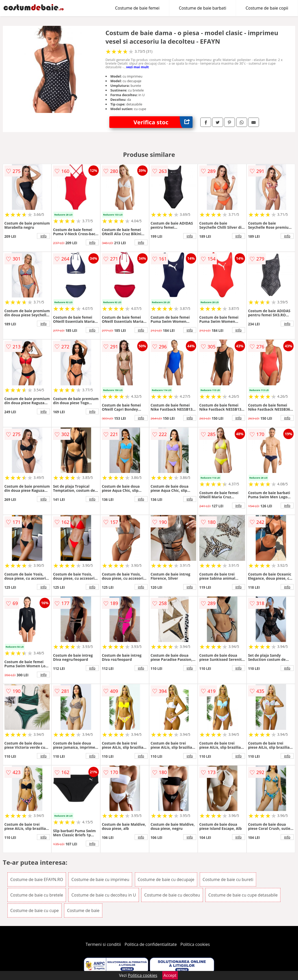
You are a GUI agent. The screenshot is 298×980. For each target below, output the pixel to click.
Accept (170, 975)
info (43, 236)
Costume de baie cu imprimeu (100, 879)
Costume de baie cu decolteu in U (104, 895)
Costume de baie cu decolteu (172, 895)
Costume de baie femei (137, 8)
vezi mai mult (137, 67)
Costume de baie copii (267, 8)
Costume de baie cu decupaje (166, 879)
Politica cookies (195, 944)
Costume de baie (83, 910)
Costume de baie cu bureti (228, 879)
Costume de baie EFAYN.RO (37, 879)
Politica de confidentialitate (151, 944)
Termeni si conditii (103, 944)
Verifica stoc (163, 122)
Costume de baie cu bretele (37, 895)
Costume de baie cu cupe (35, 910)
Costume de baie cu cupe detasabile (243, 895)
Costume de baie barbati (203, 8)
